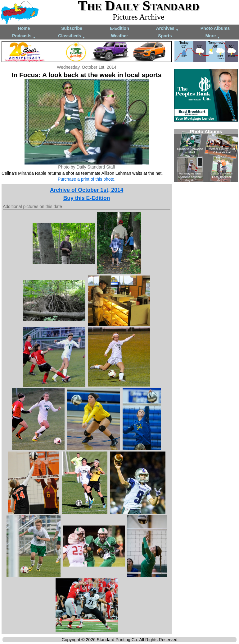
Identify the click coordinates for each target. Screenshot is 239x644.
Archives (167, 29)
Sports (165, 36)
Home (24, 28)
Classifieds (72, 36)
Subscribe (72, 28)
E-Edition (119, 28)
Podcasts (24, 36)
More (213, 36)
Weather (120, 36)
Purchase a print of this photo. (87, 179)
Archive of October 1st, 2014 (87, 190)
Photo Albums (215, 28)
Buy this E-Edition (87, 198)
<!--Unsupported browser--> (206, 155)
